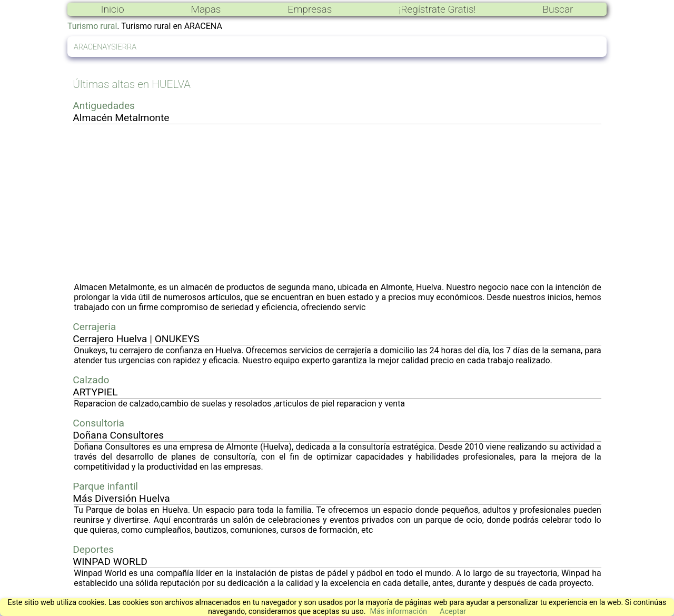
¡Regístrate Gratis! (437, 9)
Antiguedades (104, 106)
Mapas (206, 9)
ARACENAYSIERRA (105, 47)
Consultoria (98, 423)
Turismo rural (92, 26)
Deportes (93, 549)
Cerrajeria (94, 327)
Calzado (91, 380)
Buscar (558, 9)
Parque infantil (105, 486)
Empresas (310, 9)
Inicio (112, 9)
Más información (398, 612)
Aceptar (453, 612)
